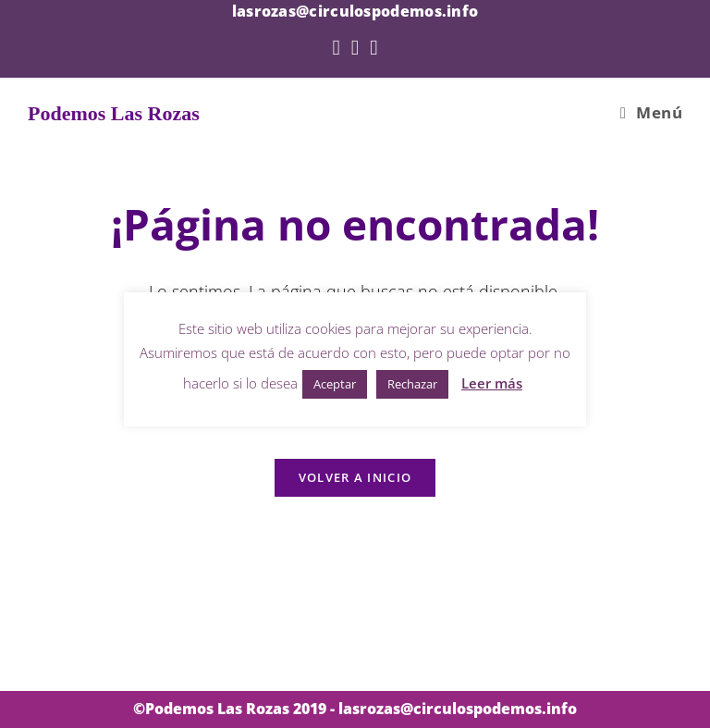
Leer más (492, 383)
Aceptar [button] (335, 384)
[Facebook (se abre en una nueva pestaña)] (355, 47)
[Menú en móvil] (651, 113)
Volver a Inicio (355, 477)
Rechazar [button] (412, 384)
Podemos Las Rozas (114, 113)
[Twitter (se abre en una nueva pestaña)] (336, 47)
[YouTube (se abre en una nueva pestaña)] (373, 47)
